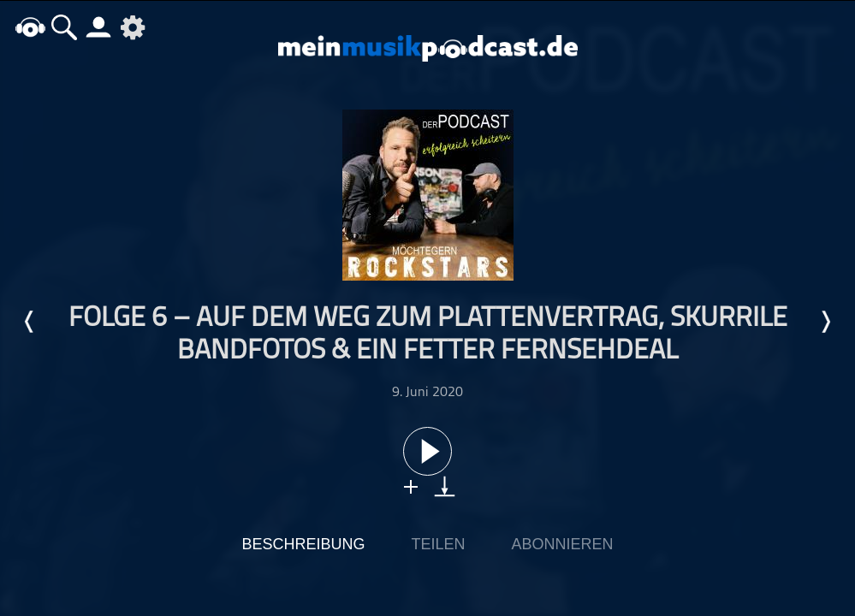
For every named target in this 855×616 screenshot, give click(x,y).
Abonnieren (563, 544)
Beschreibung (303, 544)
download (445, 486)
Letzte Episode (30, 322)
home (30, 27)
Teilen (438, 544)
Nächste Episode (825, 322)
